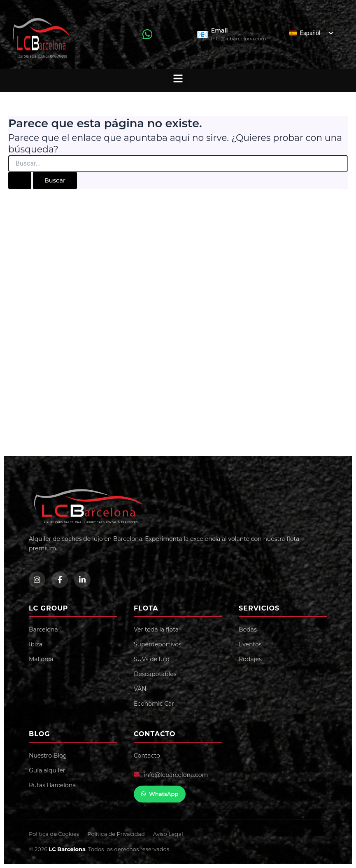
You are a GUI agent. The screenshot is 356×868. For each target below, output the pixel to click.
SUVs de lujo (152, 659)
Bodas (248, 629)
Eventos (250, 644)
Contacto (147, 756)
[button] (178, 78)
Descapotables (155, 674)
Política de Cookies (54, 834)
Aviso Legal (168, 834)
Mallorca (41, 659)
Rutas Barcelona (52, 785)
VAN (140, 689)
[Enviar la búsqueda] (20, 181)
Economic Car (154, 704)
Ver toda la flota (156, 629)
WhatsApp (160, 794)
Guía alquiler (47, 770)
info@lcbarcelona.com (176, 775)
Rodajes (250, 659)
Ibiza (36, 644)
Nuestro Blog (48, 756)
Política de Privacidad (116, 834)
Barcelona (43, 629)
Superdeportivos (158, 644)
